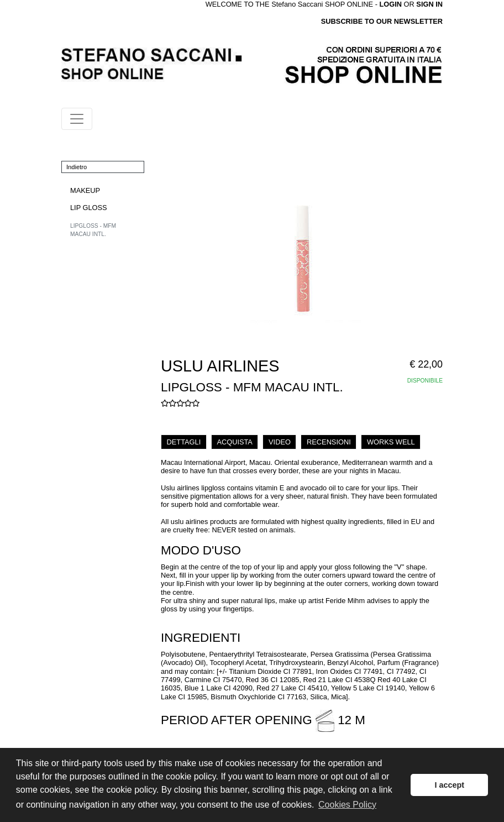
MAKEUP (85, 190)
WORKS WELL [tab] (391, 442)
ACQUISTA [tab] (234, 442)
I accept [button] (449, 785)
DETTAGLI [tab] (184, 442)
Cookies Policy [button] (347, 805)
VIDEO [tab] (280, 442)
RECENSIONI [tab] (329, 442)
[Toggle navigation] (77, 119)
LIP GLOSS (89, 208)
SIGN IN (429, 4)
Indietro (77, 167)
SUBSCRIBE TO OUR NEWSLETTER (382, 21)
